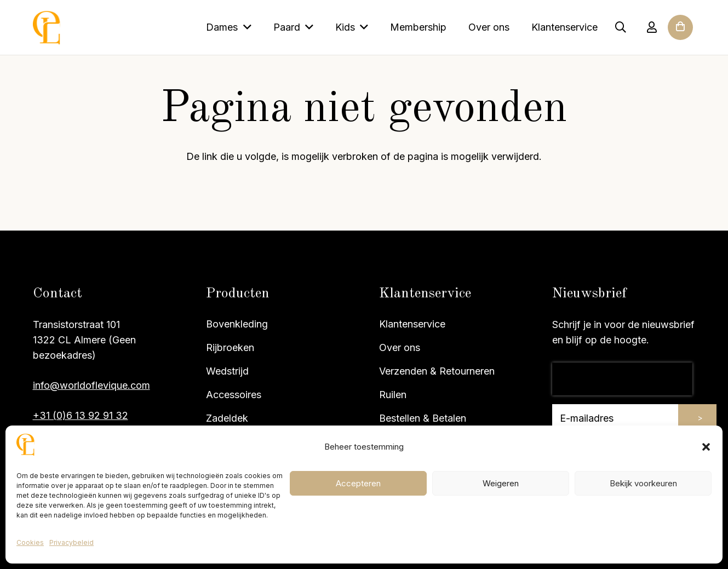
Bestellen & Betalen (423, 418)
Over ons (400, 347)
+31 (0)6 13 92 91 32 (81, 415)
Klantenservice (412, 324)
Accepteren (358, 483)
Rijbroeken (230, 347)
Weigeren (501, 483)
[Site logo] (47, 28)
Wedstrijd (227, 371)
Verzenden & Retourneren (437, 371)
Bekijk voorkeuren (643, 483)
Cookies (30, 542)
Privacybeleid (71, 542)
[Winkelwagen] (680, 42)
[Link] (652, 27)
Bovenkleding (237, 324)
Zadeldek (227, 418)
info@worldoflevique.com (91, 385)
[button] (706, 447)
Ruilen (393, 395)
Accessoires (234, 395)
